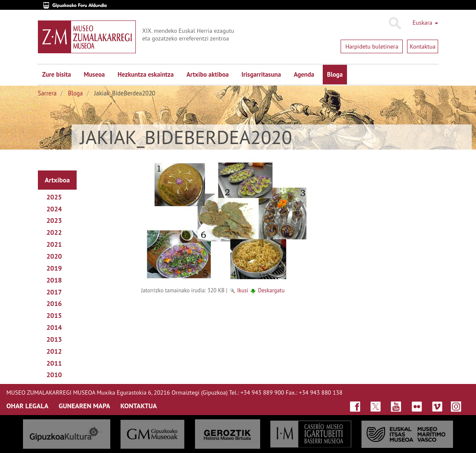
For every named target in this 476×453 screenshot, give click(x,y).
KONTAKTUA (139, 406)
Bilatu (394, 23)
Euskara (425, 23)
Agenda (304, 74)
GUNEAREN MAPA (85, 406)
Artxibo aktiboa (208, 74)
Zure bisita (57, 74)
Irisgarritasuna (261, 74)
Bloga (335, 74)
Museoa (94, 74)
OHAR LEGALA (27, 406)
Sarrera (47, 93)
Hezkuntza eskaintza (146, 74)
